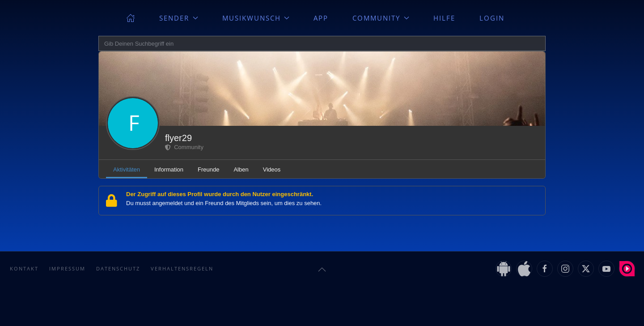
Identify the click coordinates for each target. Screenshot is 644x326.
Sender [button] (179, 18)
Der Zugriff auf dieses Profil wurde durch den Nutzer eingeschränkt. (220, 194)
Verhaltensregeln (182, 268)
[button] (322, 270)
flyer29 (178, 138)
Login (492, 18)
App (321, 18)
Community (184, 147)
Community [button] (381, 18)
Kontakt (24, 268)
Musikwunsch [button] (256, 18)
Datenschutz (118, 268)
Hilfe (444, 18)
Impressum (67, 268)
